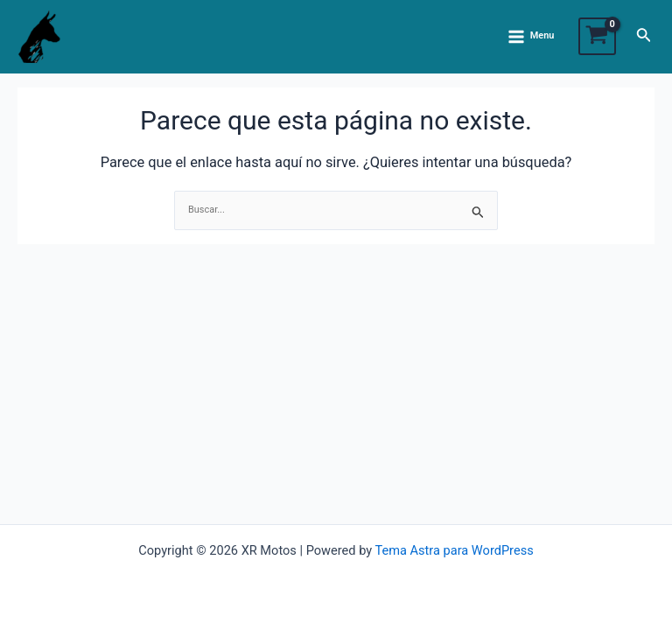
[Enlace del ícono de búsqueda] (644, 36)
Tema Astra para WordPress (454, 550)
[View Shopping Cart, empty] (597, 36)
